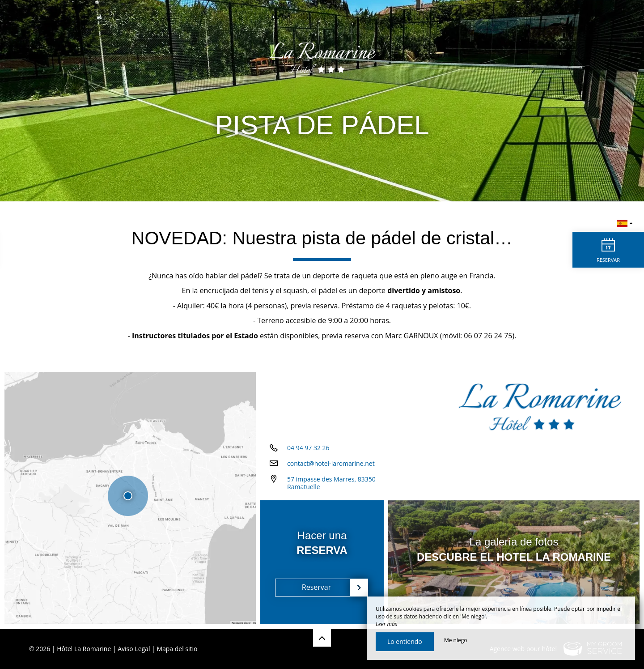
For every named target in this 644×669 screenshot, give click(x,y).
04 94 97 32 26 (308, 448)
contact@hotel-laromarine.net (331, 463)
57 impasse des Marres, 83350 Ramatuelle (331, 483)
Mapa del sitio (177, 649)
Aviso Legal (134, 649)
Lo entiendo (405, 641)
